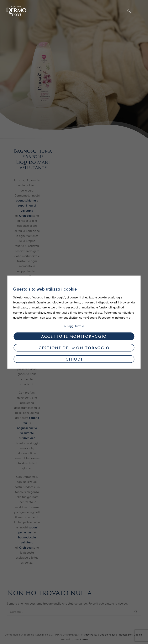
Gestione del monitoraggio (74, 348)
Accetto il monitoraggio (74, 337)
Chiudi (74, 360)
